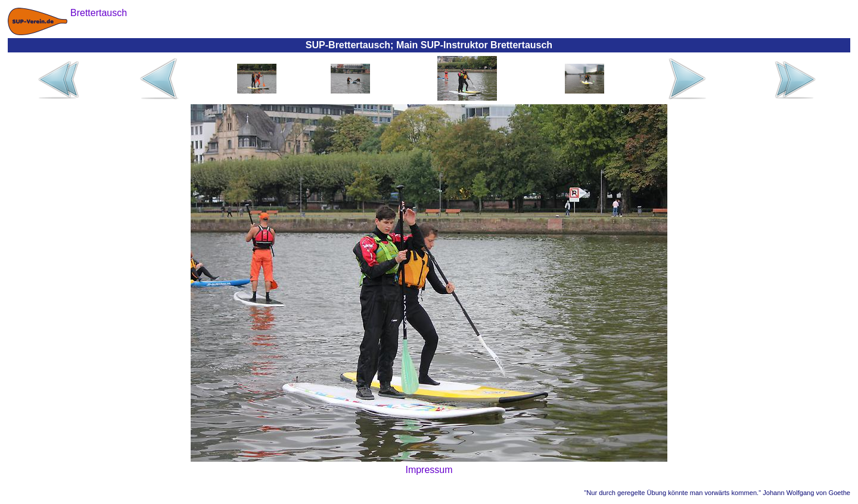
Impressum (429, 470)
